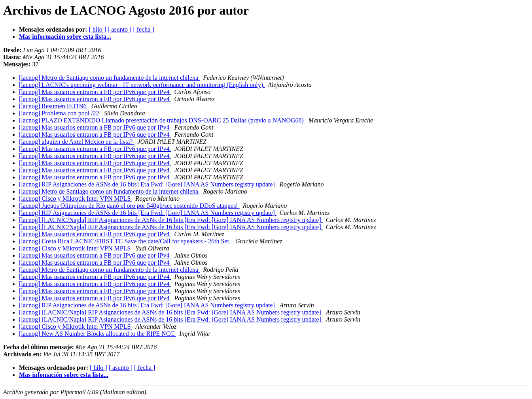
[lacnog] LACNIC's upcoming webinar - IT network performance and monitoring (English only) (142, 85)
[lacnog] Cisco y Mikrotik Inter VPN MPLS (76, 199)
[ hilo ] (97, 29)
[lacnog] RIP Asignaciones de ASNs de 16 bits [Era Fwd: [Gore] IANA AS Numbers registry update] (148, 184)
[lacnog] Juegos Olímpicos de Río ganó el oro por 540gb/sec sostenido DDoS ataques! (129, 206)
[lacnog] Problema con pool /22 (60, 113)
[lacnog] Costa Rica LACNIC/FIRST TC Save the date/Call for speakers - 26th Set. (126, 241)
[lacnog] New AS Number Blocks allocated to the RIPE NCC (98, 334)
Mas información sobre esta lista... (65, 37)
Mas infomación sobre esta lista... (64, 375)
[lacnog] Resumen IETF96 (54, 106)
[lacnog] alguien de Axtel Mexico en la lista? (77, 142)
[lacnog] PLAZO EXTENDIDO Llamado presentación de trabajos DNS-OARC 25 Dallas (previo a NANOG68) (162, 120)
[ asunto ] (119, 29)
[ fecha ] (143, 29)
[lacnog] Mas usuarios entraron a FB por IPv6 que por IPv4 (95, 92)
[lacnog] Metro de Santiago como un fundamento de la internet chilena (109, 78)
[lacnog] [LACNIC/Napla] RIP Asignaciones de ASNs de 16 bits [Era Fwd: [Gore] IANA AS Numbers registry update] (171, 220)
